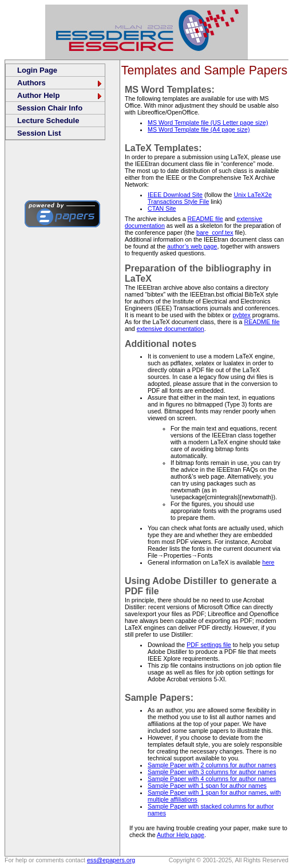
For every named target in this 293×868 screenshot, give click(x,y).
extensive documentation (171, 329)
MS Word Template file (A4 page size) (199, 129)
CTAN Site (162, 208)
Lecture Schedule (48, 121)
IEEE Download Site (175, 195)
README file (205, 219)
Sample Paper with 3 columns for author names (212, 772)
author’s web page (192, 246)
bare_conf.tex (215, 232)
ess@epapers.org (111, 860)
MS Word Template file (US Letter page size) (208, 123)
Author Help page (181, 835)
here (268, 562)
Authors (60, 83)
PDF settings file (209, 645)
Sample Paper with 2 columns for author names (212, 765)
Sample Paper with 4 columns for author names (212, 779)
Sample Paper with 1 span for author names (207, 786)
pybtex (241, 315)
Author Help (60, 95)
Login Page (37, 70)
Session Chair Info (50, 108)
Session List (39, 133)
